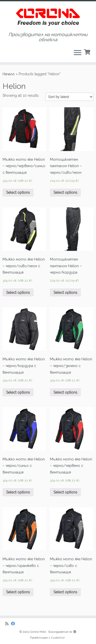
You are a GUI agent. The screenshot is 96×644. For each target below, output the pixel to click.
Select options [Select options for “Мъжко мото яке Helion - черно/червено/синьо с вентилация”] (18, 192)
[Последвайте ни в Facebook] (14, 624)
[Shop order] (69, 97)
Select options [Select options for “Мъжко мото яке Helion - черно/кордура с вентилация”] (18, 392)
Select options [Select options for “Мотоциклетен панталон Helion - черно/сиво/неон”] (65, 192)
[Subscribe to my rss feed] (8, 624)
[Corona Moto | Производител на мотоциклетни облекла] (48, 17)
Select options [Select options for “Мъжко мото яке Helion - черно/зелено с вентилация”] (65, 392)
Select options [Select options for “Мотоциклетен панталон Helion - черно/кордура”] (65, 293)
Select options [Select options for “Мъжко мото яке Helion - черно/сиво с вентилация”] (65, 592)
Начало (9, 74)
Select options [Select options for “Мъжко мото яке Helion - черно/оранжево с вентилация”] (18, 592)
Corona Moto (38, 632)
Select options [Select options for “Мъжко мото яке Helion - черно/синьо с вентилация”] (18, 492)
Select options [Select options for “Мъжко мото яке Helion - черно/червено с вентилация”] (65, 492)
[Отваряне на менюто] (78, 53)
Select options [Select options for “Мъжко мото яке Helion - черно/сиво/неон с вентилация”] (18, 293)
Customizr (58, 638)
